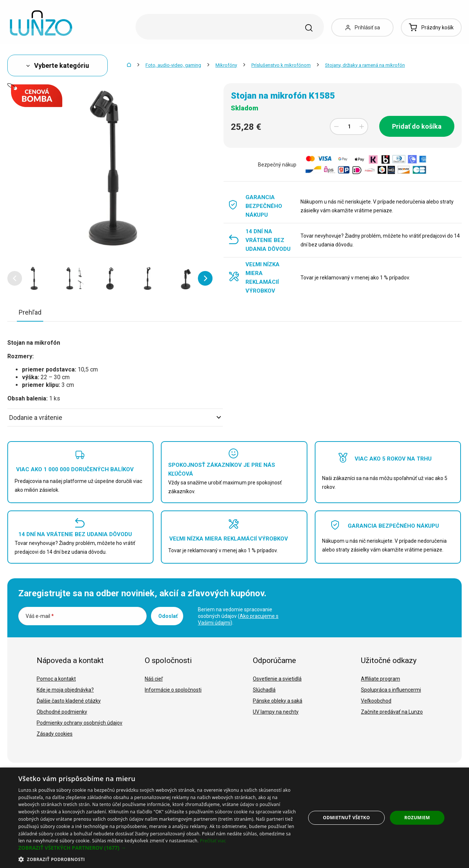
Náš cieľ (154, 679)
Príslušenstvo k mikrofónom (281, 65)
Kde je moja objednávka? (65, 690)
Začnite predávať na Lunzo (392, 712)
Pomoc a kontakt (56, 679)
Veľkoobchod (376, 701)
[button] (15, 278)
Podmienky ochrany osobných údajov (80, 723)
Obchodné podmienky (62, 712)
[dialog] (234, 818)
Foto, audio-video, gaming (173, 65)
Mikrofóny (226, 65)
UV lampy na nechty (276, 712)
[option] (34, 278)
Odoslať (168, 616)
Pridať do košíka (417, 126)
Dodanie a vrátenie (115, 417)
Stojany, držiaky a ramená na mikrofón (365, 65)
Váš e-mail (40, 616)
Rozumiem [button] (417, 818)
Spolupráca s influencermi (391, 690)
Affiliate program (381, 679)
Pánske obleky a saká (278, 701)
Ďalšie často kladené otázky (69, 701)
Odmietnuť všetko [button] (346, 818)
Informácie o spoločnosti (173, 690)
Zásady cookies (55, 734)
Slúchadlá (264, 690)
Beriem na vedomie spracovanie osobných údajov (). (238, 616)
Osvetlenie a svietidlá (277, 679)
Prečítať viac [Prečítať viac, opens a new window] (213, 841)
